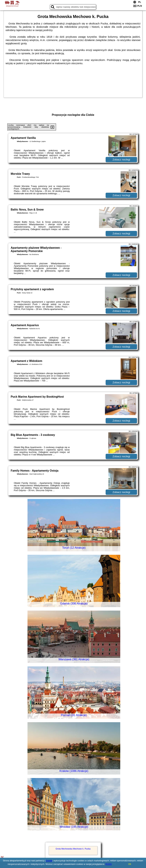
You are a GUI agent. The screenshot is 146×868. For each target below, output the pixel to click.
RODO (109, 864)
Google (49, 861)
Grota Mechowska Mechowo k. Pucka (73, 849)
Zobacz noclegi (121, 159)
